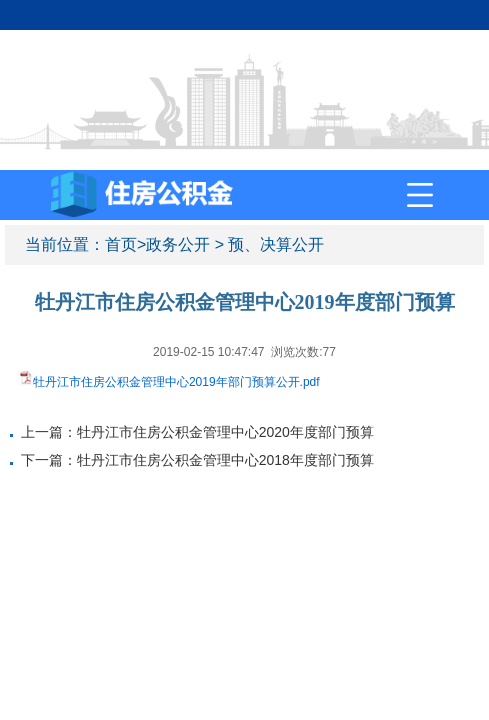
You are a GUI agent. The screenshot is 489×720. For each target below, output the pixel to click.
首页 (121, 244)
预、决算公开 (276, 244)
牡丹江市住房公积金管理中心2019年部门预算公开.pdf (176, 382)
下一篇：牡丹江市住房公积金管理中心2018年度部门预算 (197, 460)
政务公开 (178, 244)
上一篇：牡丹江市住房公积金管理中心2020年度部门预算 (197, 432)
